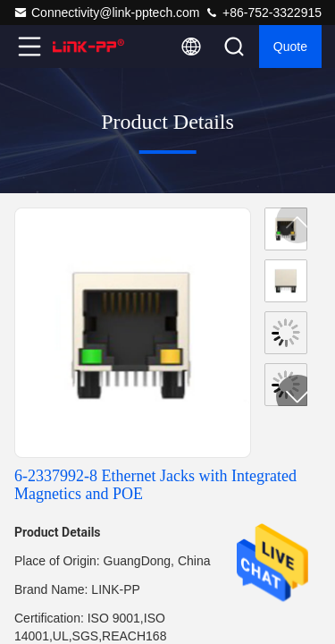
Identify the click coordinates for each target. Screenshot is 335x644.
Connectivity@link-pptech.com (107, 13)
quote (290, 47)
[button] (297, 396)
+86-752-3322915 (263, 13)
